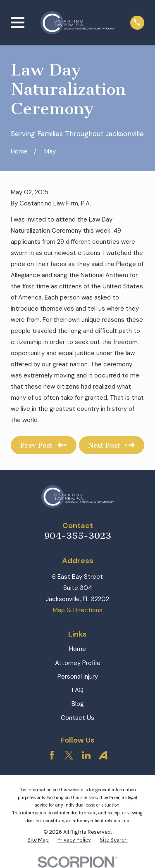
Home (77, 649)
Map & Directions (78, 610)
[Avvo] (103, 755)
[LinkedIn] (86, 755)
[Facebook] (52, 755)
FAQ (78, 690)
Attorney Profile (78, 663)
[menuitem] (38, 840)
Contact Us (77, 718)
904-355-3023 (78, 536)
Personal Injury (78, 677)
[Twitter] (69, 755)
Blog (78, 704)
